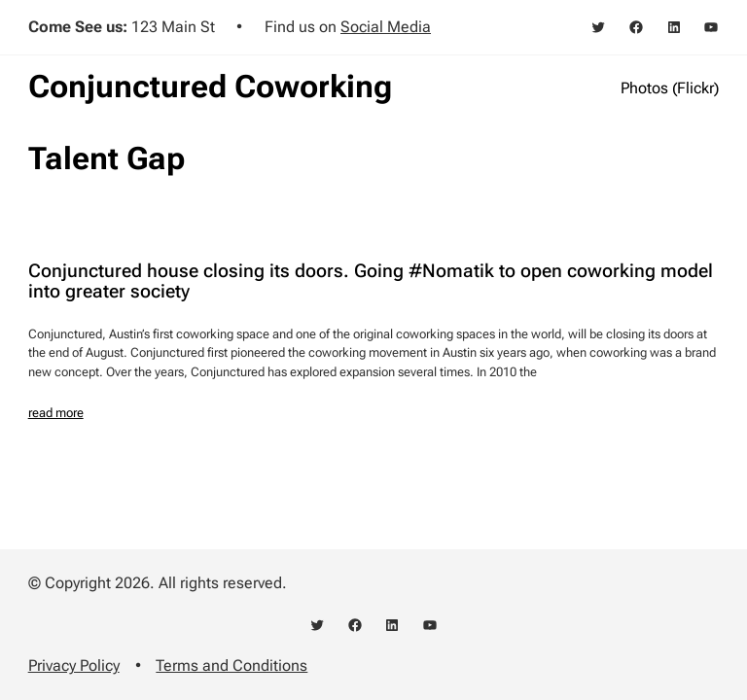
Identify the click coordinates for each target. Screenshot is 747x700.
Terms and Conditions (231, 665)
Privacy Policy (74, 665)
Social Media (386, 27)
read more (56, 413)
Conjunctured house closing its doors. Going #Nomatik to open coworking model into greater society (371, 282)
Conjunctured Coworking (210, 87)
